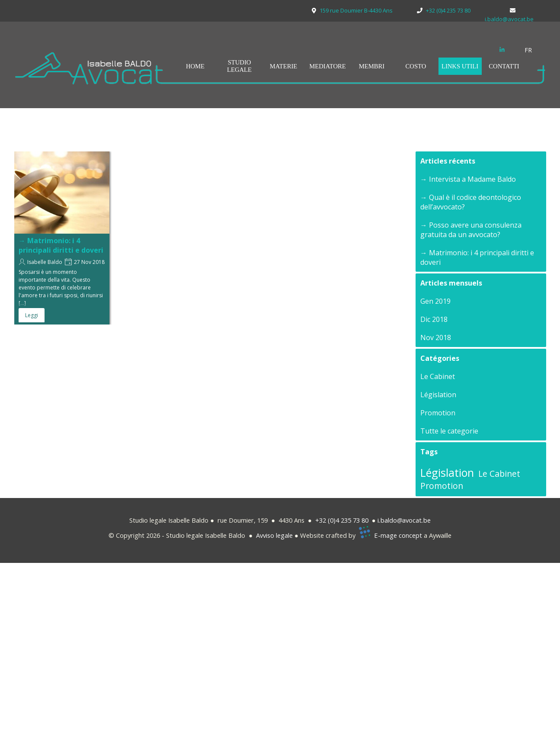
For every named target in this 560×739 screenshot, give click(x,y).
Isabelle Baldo (45, 262)
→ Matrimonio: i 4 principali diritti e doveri (61, 245)
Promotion (438, 413)
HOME (195, 66)
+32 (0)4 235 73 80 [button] (342, 520)
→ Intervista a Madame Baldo (468, 179)
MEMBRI (372, 66)
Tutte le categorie (449, 431)
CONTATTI (504, 66)
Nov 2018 (436, 337)
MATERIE (284, 66)
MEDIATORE (327, 66)
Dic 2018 (434, 319)
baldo (389, 520)
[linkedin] (502, 49)
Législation (438, 395)
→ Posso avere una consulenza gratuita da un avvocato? (471, 230)
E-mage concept (398, 535)
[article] (62, 238)
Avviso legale (274, 535)
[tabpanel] (533, 50)
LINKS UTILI (460, 66)
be (427, 520)
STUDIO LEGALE (239, 66)
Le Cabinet (438, 376)
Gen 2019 (435, 301)
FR (528, 50)
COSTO (416, 66)
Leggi (32, 315)
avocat (412, 520)
